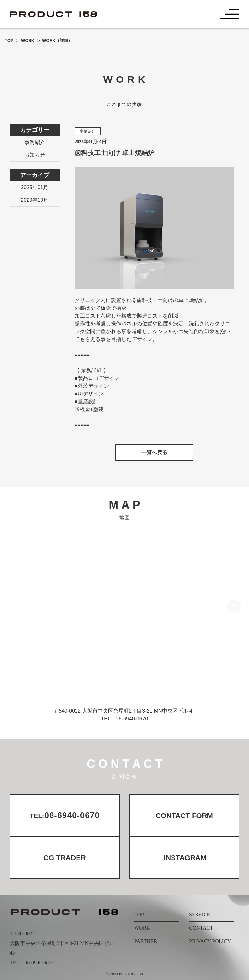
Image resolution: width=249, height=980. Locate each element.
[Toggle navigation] (230, 14)
